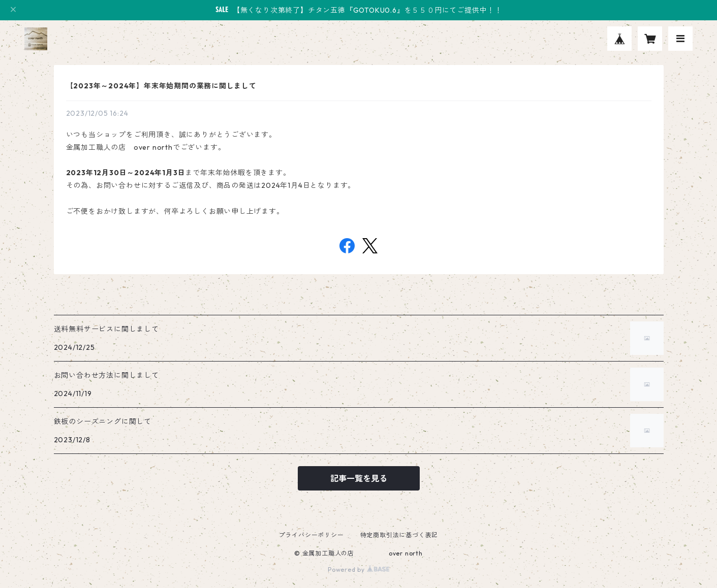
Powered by (358, 569)
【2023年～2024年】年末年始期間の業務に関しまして (161, 86)
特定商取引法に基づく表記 (399, 535)
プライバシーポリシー (311, 535)
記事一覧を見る (359, 478)
